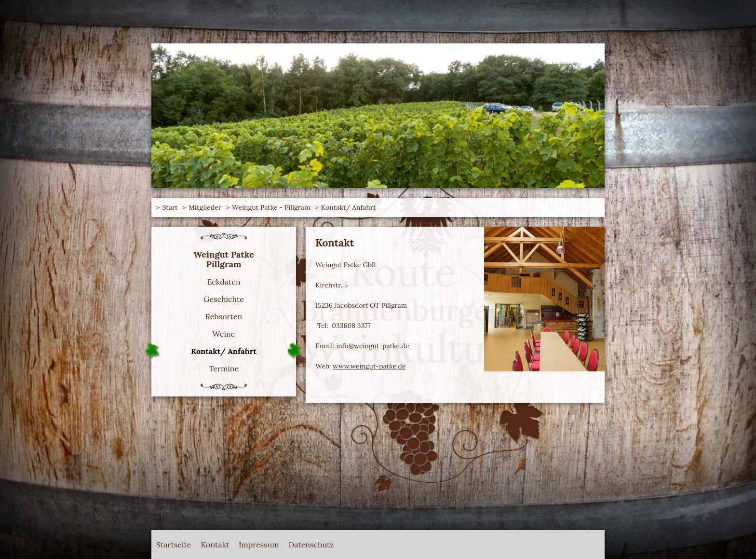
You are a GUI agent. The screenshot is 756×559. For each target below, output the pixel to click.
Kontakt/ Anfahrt (349, 207)
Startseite (174, 545)
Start (170, 207)
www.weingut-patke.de (369, 366)
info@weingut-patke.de (372, 346)
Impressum (259, 545)
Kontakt (215, 545)
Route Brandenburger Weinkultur (195, 48)
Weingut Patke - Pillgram (271, 207)
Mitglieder (205, 207)
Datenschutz (311, 545)
